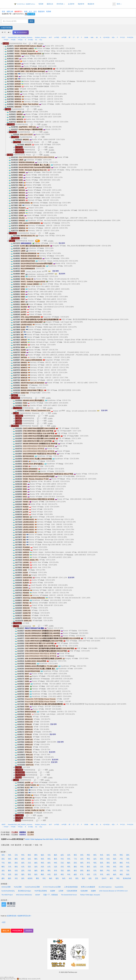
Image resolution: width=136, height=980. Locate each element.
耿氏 (64, 878)
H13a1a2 (34, 573)
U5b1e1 (41, 228)
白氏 (49, 867)
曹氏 (36, 859)
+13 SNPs (44, 125)
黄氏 (75, 855)
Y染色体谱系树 (72, 891)
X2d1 (42, 466)
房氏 (128, 867)
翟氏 (57, 878)
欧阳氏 (30, 878)
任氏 (23, 867)
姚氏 (36, 863)
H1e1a (42, 362)
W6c (40, 357)
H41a (73, 636)
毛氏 (62, 871)
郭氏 (121, 855)
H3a (46, 279)
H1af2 (45, 795)
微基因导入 (18, 12)
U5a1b (41, 403)
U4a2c (38, 760)
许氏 (62, 859)
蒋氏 (16, 867)
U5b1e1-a (56, 54)
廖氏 (42, 871)
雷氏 (29, 875)
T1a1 (41, 221)
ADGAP (38, 895)
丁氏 (75, 859)
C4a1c (61, 702)
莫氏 (16, 863)
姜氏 (115, 863)
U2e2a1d (57, 223)
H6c (49, 810)
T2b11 (49, 532)
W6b (61, 342)
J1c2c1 (62, 170)
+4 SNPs (50, 423)
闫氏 (29, 871)
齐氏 (102, 875)
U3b (46, 271)
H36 (42, 593)
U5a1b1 (45, 203)
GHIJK (86, 37)
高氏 (3, 859)
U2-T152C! (40, 757)
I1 (64, 264)
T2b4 (49, 527)
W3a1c (39, 299)
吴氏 (69, 855)
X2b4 (41, 514)
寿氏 (62, 875)
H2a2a (40, 314)
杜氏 (108, 859)
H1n (31, 76)
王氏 (16, 855)
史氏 (95, 867)
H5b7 (70, 444)
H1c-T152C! (40, 122)
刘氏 (10, 855)
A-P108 (64, 37)
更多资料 (62, 243)
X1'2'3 (24, 89)
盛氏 (3, 878)
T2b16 (36, 99)
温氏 (23, 878)
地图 (35, 43)
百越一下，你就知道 (51, 895)
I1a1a (42, 507)
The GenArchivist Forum (69, 895)
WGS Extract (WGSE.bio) (24, 895)
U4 (41, 140)
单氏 (115, 867)
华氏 (118, 878)
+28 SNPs (40, 815)
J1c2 (41, 405)
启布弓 (104, 878)
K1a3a (57, 322)
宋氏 (69, 859)
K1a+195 (52, 785)
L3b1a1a (39, 304)
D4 (80, 340)
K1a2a (52, 471)
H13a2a (75, 641)
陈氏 (29, 855)
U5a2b (38, 193)
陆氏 (115, 859)
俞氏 (108, 875)
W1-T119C (49, 588)
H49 (41, 509)
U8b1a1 (37, 347)
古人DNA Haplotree (105, 887)
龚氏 (69, 871)
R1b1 (65, 433)
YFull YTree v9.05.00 (61, 839)
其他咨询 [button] (29, 931)
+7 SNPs (50, 421)
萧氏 (36, 855)
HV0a (46, 562)
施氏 (36, 871)
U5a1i (78, 651)
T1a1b (37, 335)
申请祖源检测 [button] (17, 931)
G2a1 (66, 165)
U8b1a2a (68, 438)
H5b (61, 699)
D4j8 (38, 745)
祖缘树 (93, 891)
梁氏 (128, 855)
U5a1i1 (42, 681)
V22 (45, 578)
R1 (36, 40)
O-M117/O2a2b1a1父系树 (52, 887)
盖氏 (56, 875)
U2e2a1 (39, 213)
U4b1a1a (42, 289)
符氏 (44, 878)
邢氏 (108, 867)
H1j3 (48, 519)
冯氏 (128, 859)
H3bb (76, 659)
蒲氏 (23, 875)
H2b (31, 59)
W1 (38, 765)
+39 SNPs (53, 152)
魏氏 (69, 863)
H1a (41, 790)
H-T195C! (38, 185)
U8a (46, 798)
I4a (60, 400)
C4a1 (57, 383)
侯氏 (49, 863)
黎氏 (3, 867)
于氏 (3, 863)
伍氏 (16, 871)
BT (70, 37)
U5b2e (48, 49)
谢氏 (23, 859)
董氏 (10, 871)
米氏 (70, 878)
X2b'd (44, 800)
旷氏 (82, 875)
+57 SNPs (55, 142)
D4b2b (40, 160)
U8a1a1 (43, 461)
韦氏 (95, 863)
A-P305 (57, 37)
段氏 (128, 875)
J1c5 (42, 368)
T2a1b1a (74, 631)
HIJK (92, 37)
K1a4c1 (39, 732)
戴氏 (56, 855)
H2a (61, 266)
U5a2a (33, 570)
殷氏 (36, 875)
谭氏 (49, 871)
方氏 (10, 867)
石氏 (95, 871)
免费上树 (10, 12)
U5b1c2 (52, 256)
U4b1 (39, 350)
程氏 (42, 859)
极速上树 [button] (6, 931)
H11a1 (39, 330)
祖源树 (53, 891)
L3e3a (36, 117)
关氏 (16, 878)
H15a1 (52, 104)
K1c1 (42, 707)
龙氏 (3, 871)
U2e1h (64, 167)
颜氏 (10, 878)
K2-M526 (106, 37)
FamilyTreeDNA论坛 (8, 891)
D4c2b (44, 689)
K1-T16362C (40, 195)
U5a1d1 (32, 74)
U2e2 (58, 360)
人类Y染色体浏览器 (71, 887)
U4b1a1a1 (37, 178)
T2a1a (40, 200)
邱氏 (121, 867)
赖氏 (121, 863)
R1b (34, 56)
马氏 (49, 855)
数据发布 (91, 4)
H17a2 (42, 251)
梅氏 (51, 878)
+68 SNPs (41, 44)
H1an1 (48, 84)
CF (78, 37)
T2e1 (42, 378)
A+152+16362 (70, 476)
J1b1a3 (67, 428)
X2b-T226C (39, 621)
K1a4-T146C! (36, 393)
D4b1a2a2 (56, 258)
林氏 (95, 855)
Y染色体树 (84, 891)
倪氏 (90, 878)
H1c (42, 373)
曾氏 (82, 863)
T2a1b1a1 (38, 332)
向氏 (49, 875)
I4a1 (69, 454)
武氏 (42, 867)
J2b (38, 729)
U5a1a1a (72, 81)
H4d (71, 669)
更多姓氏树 (127, 878)
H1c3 (48, 51)
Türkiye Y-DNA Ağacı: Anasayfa (90, 895)
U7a (37, 112)
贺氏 (10, 875)
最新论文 (50, 4)
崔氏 (23, 863)
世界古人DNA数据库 (88, 887)
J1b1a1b (36, 205)
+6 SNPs (40, 109)
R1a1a (39, 352)
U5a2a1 (40, 542)
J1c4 (52, 469)
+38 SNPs (52, 233)
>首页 (4, 922)
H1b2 (41, 793)
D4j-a (33, 94)
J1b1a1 (66, 643)
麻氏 (111, 878)
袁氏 (36, 867)
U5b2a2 (46, 600)
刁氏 (128, 871)
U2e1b (38, 183)
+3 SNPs (46, 132)
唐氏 (16, 859)
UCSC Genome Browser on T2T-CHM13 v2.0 (113, 891)
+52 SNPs (51, 150)
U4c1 (38, 762)
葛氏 (84, 878)
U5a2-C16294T (41, 742)
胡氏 (10, 859)
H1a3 (43, 517)
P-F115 (123, 37)
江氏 (95, 875)
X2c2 (63, 411)
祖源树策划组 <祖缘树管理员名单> (19, 916)
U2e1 (64, 246)
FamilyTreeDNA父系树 (32, 887)
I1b (67, 459)
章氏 (77, 878)
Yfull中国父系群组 (41, 891)
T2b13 (49, 145)
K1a (53, 236)
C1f (37, 292)
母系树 (41, 4)
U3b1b (36, 102)
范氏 (29, 867)
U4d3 (76, 210)
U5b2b (36, 616)
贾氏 (108, 863)
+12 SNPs (52, 416)
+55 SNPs (46, 155)
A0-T (50, 37)
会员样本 (71, 4)
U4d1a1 (40, 327)
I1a (36, 752)
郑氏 (49, 859)
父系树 (61, 891)
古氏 (121, 871)
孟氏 (23, 871)
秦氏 (75, 871)
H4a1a (49, 530)
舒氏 (56, 871)
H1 (67, 446)
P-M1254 (130, 37)
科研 (26, 12)
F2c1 (56, 671)
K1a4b (58, 71)
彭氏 (29, 859)
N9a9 (85, 648)
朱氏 (102, 855)
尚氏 (115, 871)
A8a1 (51, 456)
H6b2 (91, 638)
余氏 (82, 859)
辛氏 (69, 875)
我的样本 (81, 4)
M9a (43, 502)
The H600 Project (7, 895)
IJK (97, 37)
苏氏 (75, 863)
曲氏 (115, 875)
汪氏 (102, 867)
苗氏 (102, 863)
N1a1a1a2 (74, 633)
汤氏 (16, 875)
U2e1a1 (34, 66)
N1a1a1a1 (70, 555)
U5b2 (34, 64)
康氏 (75, 867)
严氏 (3, 875)
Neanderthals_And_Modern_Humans (20, 37)
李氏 (23, 855)
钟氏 (56, 863)
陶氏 (42, 875)
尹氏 (108, 871)
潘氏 (10, 863)
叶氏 (128, 863)
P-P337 (6, 40)
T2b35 (36, 97)
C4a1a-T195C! (74, 436)
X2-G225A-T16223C (43, 86)
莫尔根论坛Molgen (25, 891)
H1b (40, 492)
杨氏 (42, 855)
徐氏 (108, 855)
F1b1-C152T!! (67, 431)
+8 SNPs (54, 413)
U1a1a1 (53, 712)
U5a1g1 (61, 464)
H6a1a (42, 297)
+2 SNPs (51, 770)
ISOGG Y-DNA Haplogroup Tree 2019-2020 (39, 839)
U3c (46, 565)
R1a (41, 40)
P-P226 (20, 40)
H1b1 (36, 610)
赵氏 (62, 855)
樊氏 (38, 878)
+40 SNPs (50, 408)
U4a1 (36, 114)
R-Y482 (31, 40)
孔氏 (62, 863)
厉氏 (97, 878)
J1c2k (39, 545)
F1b (47, 162)
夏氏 (88, 871)
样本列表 (61, 4)
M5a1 (43, 686)
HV (37, 727)
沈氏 (56, 867)
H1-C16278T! (41, 218)
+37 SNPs (50, 241)
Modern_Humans (41, 37)
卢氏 (121, 859)
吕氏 (29, 863)
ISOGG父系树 (6, 887)
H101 (38, 719)
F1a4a (55, 390)
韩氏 (42, 863)
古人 (30, 12)
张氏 (3, 855)
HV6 (52, 284)
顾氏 (102, 871)
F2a (41, 307)
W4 (44, 714)
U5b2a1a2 (71, 656)
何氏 (115, 855)
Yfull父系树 (18, 887)
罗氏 (88, 863)
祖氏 (88, 875)
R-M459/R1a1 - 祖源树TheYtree (26, 4)
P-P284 (13, 40)
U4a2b (38, 337)
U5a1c (36, 180)
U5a (43, 560)
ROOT (4, 37)
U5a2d (38, 198)
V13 (33, 92)
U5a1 (40, 489)
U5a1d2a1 (41, 226)
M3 (62, 441)
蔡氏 (56, 859)
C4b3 (70, 320)
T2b (42, 605)
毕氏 (82, 867)
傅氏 (121, 875)
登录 (117, 4)
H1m (59, 282)
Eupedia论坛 (119, 887)
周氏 (88, 855)
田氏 (102, 859)
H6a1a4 (62, 479)
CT (74, 37)
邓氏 (69, 867)
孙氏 (82, 855)
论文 (35, 12)
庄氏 (62, 867)
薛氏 (82, 871)
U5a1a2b (44, 557)
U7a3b (46, 243)
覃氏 (88, 859)
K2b (113, 37)
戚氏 (75, 875)
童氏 (88, 867)
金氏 (95, 859)
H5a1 (39, 312)
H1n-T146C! (38, 618)
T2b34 (37, 737)
